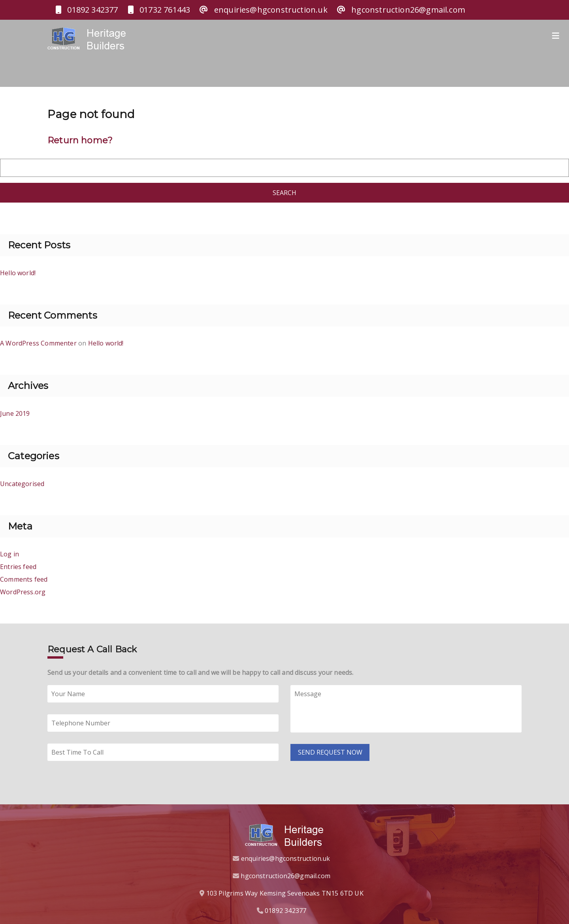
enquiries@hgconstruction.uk (286, 856)
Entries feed (18, 564)
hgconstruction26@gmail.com (285, 873)
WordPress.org (23, 590)
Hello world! (18, 270)
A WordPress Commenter (38, 341)
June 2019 (15, 411)
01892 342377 (285, 908)
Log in (9, 552)
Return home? (80, 138)
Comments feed (24, 577)
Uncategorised (22, 481)
